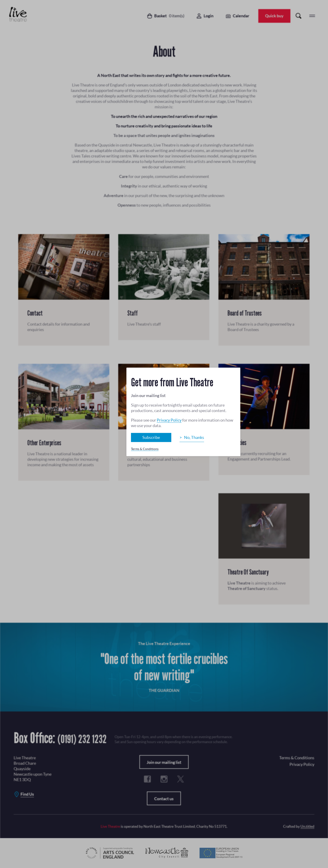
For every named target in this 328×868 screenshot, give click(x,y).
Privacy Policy (169, 420)
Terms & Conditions (145, 449)
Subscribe (151, 437)
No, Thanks (194, 437)
